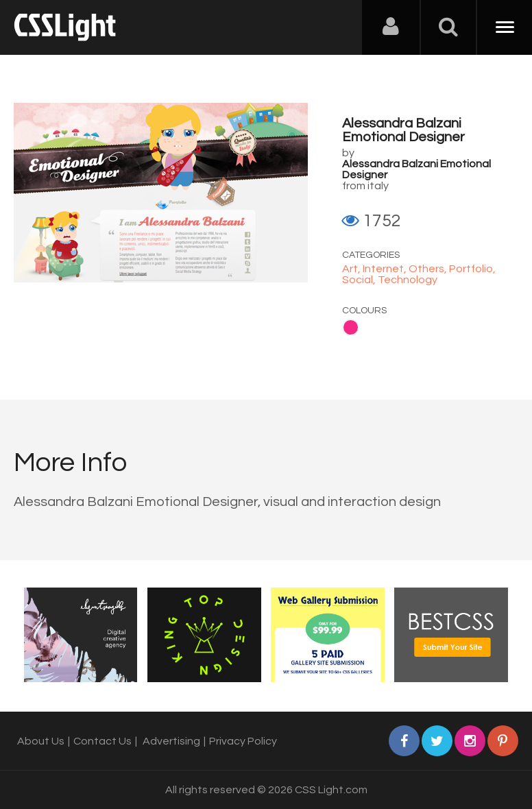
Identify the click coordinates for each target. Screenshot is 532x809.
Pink (351, 327)
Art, (352, 269)
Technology (408, 280)
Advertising (171, 741)
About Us (41, 741)
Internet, (386, 269)
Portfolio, (472, 269)
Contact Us (102, 741)
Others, (429, 269)
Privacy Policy (243, 741)
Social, (360, 280)
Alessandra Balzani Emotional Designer (403, 130)
